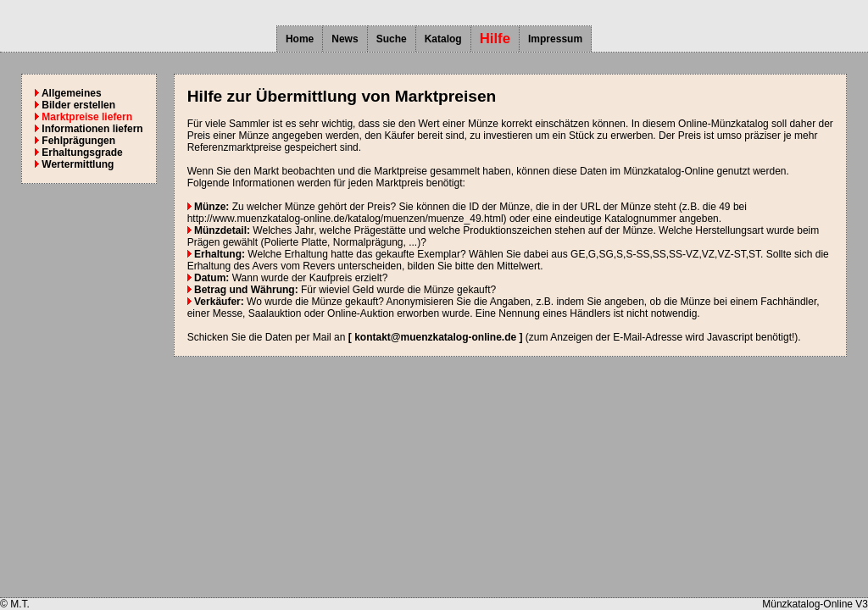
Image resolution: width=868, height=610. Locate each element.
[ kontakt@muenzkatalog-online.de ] (436, 337)
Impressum (555, 39)
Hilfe (495, 39)
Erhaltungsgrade (79, 152)
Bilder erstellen (75, 105)
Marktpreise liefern (83, 117)
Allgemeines (68, 93)
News (345, 39)
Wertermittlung (74, 164)
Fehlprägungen (75, 141)
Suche (392, 39)
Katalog (443, 39)
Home (300, 39)
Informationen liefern (89, 129)
